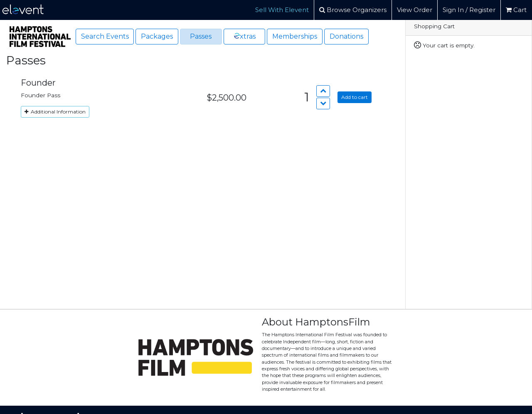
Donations (346, 36)
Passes (201, 36)
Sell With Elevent (282, 10)
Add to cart (355, 97)
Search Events (105, 36)
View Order (415, 10)
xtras (244, 36)
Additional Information (55, 112)
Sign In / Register (469, 10)
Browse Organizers (353, 10)
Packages (157, 36)
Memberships (295, 36)
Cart (516, 10)
